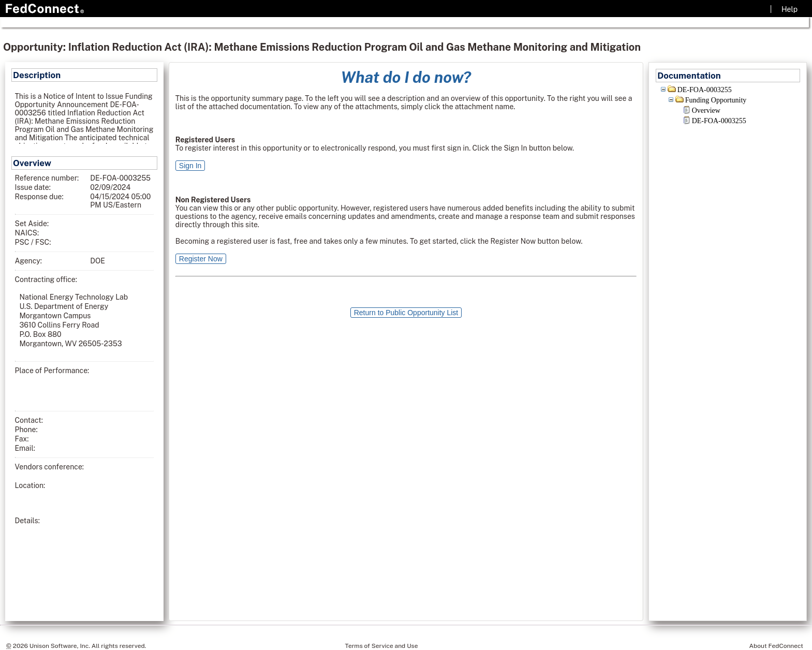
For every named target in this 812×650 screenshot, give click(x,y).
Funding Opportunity (716, 100)
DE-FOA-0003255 (705, 90)
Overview (706, 110)
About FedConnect (776, 646)
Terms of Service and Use (382, 646)
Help (789, 9)
